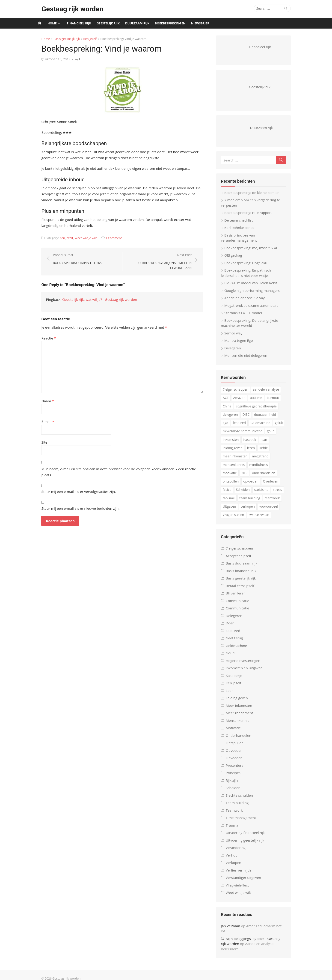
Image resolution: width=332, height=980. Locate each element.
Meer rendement (242, 716)
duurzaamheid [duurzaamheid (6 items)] (268, 418)
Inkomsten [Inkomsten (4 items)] (233, 443)
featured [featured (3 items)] (232, 426)
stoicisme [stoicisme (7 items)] (251, 493)
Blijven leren (238, 597)
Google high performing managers (255, 294)
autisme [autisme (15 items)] (259, 401)
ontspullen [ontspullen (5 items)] (272, 476)
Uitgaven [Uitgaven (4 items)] (277, 501)
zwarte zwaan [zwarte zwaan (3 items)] (236, 518)
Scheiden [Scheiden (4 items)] (232, 493)
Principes (236, 776)
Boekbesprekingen (170, 23)
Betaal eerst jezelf (243, 589)
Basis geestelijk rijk (60, 39)
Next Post (159, 262)
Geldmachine (239, 649)
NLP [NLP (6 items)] (228, 476)
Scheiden (236, 791)
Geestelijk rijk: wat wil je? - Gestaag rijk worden (93, 299)
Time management (244, 821)
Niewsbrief (200, 23)
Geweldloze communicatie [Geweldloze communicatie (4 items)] (245, 434)
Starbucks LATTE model (246, 316)
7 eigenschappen (242, 552)
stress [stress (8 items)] (267, 493)
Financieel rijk (79, 23)
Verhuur (235, 858)
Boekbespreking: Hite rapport (251, 216)
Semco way (236, 336)
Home (52, 23)
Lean (232, 694)
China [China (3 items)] (230, 409)
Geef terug (237, 641)
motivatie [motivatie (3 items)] (282, 468)
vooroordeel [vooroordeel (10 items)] (253, 510)
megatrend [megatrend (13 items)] (263, 460)
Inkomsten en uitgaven (247, 671)
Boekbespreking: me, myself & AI (253, 251)
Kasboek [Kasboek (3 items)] (252, 443)
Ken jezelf (83, 39)
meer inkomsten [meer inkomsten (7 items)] (238, 460)
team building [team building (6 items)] (236, 501)
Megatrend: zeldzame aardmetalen (255, 309)
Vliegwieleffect (240, 888)
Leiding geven (240, 701)
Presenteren (238, 769)
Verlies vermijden (242, 873)
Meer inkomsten (242, 709)
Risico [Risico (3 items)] (269, 485)
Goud (233, 656)
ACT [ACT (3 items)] (228, 401)
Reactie (42, 338)
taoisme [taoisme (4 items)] (282, 493)
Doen (233, 626)
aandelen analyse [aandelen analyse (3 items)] (268, 393)
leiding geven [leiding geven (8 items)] (235, 451)
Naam (41, 401)
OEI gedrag (236, 259)
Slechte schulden (242, 799)
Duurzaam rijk (137, 23)
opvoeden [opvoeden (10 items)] (233, 485)
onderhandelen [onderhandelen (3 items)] (248, 476)
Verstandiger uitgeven (246, 881)
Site (38, 442)
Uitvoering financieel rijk (248, 836)
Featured (236, 634)
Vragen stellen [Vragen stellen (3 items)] (278, 510)
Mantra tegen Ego (241, 344)
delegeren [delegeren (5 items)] (233, 418)
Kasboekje (237, 679)
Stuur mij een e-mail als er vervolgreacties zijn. (72, 486)
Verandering (238, 851)
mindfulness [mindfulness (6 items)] (261, 468)
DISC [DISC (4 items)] (249, 418)
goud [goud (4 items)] (273, 434)
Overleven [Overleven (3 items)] (253, 485)
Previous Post (70, 259)
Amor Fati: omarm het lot (269, 929)
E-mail (41, 421)
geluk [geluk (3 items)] (271, 426)
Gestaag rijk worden (66, 9)
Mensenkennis (240, 724)
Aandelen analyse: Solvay (247, 301)
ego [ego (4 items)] (286, 418)
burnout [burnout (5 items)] (276, 401)
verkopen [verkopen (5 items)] (233, 510)
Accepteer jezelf (241, 559)
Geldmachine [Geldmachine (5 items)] (253, 426)
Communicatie (240, 604)
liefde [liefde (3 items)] (266, 451)
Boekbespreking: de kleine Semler (254, 196)
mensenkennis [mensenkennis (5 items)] (236, 468)
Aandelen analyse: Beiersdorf (265, 942)
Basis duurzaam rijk (244, 567)
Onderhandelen (241, 739)
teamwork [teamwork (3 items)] (258, 501)
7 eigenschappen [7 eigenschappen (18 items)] (238, 393)
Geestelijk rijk (108, 23)
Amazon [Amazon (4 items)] (242, 401)
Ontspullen (237, 746)
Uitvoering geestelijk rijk (248, 843)
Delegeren (235, 351)
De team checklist (241, 223)
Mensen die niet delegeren (249, 359)
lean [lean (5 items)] (267, 443)
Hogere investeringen (246, 664)
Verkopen (236, 866)
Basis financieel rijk (244, 574)
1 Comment (107, 238)
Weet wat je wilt (79, 238)
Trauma (235, 828)
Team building (240, 806)
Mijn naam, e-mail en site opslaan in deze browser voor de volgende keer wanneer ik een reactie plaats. (118, 469)
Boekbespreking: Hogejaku (249, 266)
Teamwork (237, 813)
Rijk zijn (234, 784)
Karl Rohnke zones (242, 231)
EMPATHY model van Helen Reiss (254, 286)
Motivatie (236, 731)
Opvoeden (237, 754)
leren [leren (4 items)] (254, 451)
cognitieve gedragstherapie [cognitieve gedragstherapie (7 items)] (259, 409)
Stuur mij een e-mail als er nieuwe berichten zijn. (74, 502)
